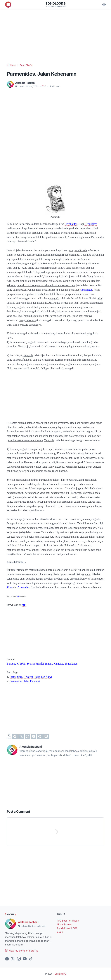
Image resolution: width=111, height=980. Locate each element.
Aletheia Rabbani (28, 922)
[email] (46, 736)
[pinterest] (40, 736)
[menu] (8, 5)
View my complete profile (22, 951)
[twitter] (21, 736)
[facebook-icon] (7, 959)
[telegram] (34, 736)
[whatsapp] (27, 736)
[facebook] (15, 736)
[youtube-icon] (25, 959)
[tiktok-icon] (31, 959)
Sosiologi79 (56, 3)
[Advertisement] (56, 36)
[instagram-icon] (19, 959)
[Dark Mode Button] (104, 5)
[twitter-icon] (13, 959)
